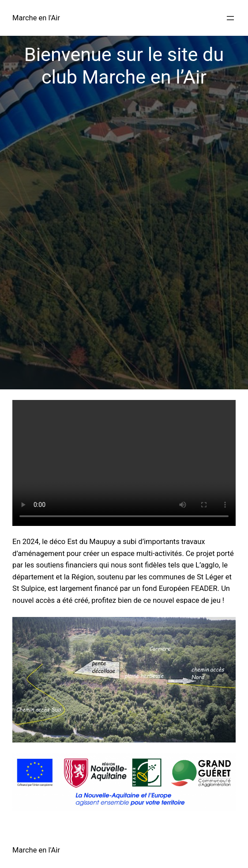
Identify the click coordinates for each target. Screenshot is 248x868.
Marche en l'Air (36, 18)
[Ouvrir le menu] (230, 18)
